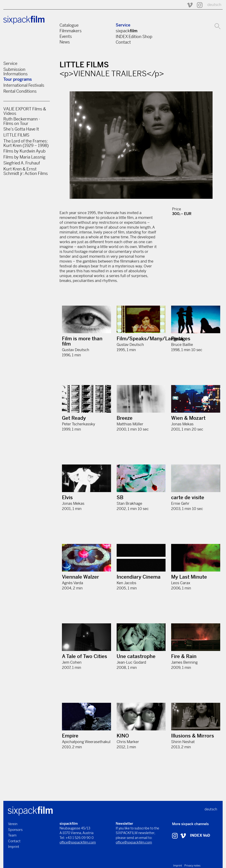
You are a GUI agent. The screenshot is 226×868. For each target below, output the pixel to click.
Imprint (14, 847)
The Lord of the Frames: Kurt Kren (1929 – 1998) (26, 143)
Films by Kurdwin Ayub (24, 151)
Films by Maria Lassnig (24, 157)
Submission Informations (15, 72)
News (65, 42)
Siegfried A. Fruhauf (22, 163)
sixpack (127, 31)
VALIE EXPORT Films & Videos (25, 111)
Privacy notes (192, 866)
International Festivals (24, 85)
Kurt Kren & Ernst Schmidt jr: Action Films (26, 171)
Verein (13, 824)
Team (12, 835)
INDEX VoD (200, 835)
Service (123, 25)
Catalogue (69, 25)
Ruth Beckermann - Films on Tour (22, 121)
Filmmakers (71, 31)
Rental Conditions (20, 91)
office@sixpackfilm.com (78, 842)
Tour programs (18, 79)
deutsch (214, 5)
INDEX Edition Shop (134, 37)
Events (66, 36)
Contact (123, 42)
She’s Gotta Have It (21, 129)
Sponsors (15, 830)
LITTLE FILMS (16, 135)
